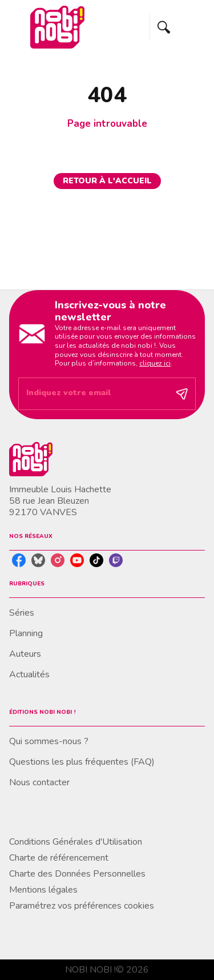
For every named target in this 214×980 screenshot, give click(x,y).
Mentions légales (43, 890)
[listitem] (19, 560)
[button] (107, 181)
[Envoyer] (182, 393)
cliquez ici (155, 363)
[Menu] (177, 27)
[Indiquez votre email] (93, 394)
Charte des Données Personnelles (77, 874)
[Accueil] (57, 27)
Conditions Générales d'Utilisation (76, 842)
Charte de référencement (59, 858)
